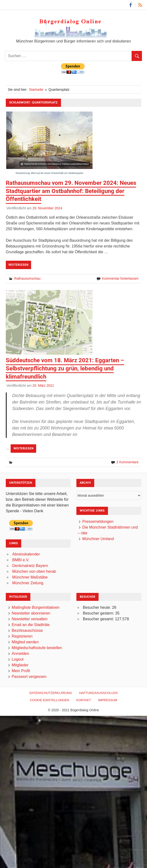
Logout (18, 659)
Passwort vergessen (29, 677)
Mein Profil (21, 671)
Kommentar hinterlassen (120, 278)
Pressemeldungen (98, 521)
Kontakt (84, 700)
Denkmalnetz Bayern (30, 566)
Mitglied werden (25, 642)
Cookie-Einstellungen (50, 700)
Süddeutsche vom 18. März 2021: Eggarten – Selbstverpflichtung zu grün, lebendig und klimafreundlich (65, 368)
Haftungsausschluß (98, 693)
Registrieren (22, 636)
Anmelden (20, 654)
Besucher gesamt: (99, 619)
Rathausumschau (27, 278)
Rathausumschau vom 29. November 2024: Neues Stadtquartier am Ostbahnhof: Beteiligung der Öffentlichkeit (71, 191)
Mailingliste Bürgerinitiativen (36, 607)
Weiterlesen (18, 265)
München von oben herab (34, 571)
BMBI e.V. (21, 560)
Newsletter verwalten (30, 619)
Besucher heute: (97, 607)
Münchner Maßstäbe (30, 577)
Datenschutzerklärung (51, 693)
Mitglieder (20, 665)
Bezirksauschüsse (27, 630)
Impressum (108, 700)
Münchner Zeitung (28, 583)
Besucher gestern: (99, 613)
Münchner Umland (98, 539)
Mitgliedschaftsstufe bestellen (37, 648)
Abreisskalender (26, 554)
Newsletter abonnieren (31, 613)
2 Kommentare (127, 462)
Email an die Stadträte (31, 625)
